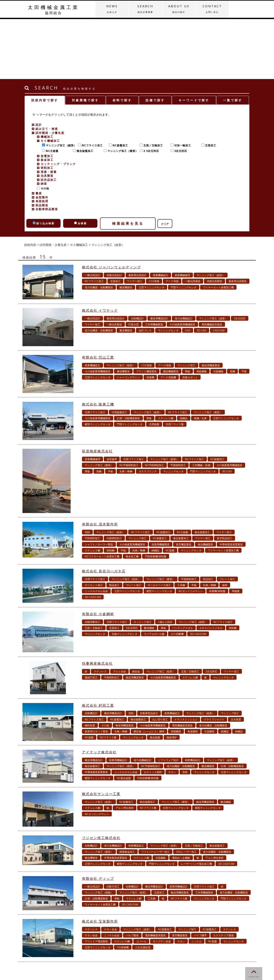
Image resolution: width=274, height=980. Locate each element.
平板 (244, 311)
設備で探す (155, 40)
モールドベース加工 (159, 525)
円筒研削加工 (92, 478)
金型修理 (112, 399)
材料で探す (122, 40)
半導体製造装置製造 (231, 484)
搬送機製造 (126, 227)
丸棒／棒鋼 (126, 411)
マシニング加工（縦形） (60, 85)
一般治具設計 (92, 215)
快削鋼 (110, 490)
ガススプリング (148, 411)
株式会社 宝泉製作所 (100, 861)
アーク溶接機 (168, 317)
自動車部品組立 (149, 653)
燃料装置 (90, 665)
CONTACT (212, 9)
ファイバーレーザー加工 (155, 792)
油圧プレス (145, 270)
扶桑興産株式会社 (97, 603)
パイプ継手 (200, 875)
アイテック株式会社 (99, 692)
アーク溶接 (172, 221)
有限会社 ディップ (98, 818)
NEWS (112, 9)
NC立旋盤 (51, 91)
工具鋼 (181, 525)
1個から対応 (165, 562)
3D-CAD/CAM (93, 537)
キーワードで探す (194, 40)
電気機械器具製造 (212, 264)
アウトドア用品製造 (96, 881)
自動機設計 (137, 258)
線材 (225, 525)
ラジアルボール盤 (154, 574)
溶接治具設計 (114, 215)
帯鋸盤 (236, 531)
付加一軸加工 (182, 85)
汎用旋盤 (154, 364)
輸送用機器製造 (211, 305)
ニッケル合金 (112, 875)
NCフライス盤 (108, 677)
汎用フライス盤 (175, 364)
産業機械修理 (182, 215)
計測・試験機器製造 (128, 358)
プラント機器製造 (146, 311)
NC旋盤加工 (119, 85)
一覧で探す (233, 40)
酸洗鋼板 (149, 568)
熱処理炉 (172, 677)
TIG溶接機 (123, 887)
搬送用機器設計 (159, 258)
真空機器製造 (184, 484)
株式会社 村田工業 (98, 645)
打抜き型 (134, 264)
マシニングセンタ (168, 270)
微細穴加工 (91, 617)
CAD (188, 270)
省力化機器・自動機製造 (99, 227)
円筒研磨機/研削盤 (156, 496)
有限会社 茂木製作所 (100, 464)
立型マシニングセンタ (152, 227)
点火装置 (236, 659)
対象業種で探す (85, 40)
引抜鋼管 (209, 671)
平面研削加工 (178, 405)
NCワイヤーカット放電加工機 (102, 496)
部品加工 (208, 519)
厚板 (188, 311)
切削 (87, 472)
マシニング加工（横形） (122, 91)
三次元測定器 (143, 887)
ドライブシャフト (214, 659)
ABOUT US (179, 9)
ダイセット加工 (94, 525)
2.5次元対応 (150, 91)
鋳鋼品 (184, 358)
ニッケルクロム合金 (96, 531)
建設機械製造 (171, 311)
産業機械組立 (161, 215)
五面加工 (210, 85)
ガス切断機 (177, 574)
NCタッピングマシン (97, 754)
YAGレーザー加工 (186, 792)
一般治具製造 (193, 221)
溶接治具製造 (214, 221)
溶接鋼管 (176, 671)
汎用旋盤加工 (119, 352)
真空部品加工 (225, 478)
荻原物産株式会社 (97, 391)
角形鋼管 (193, 671)
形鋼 (232, 311)
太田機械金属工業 (54, 10)
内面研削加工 (114, 478)
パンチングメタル (183, 568)
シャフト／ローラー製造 (99, 484)
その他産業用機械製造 (182, 264)
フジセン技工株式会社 (101, 778)
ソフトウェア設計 (168, 700)
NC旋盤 (170, 490)
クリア (165, 164)
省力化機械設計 (184, 258)
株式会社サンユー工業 (101, 734)
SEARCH (145, 9)
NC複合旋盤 (124, 718)
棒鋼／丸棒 (200, 358)
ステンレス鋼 (166, 358)
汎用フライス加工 (95, 352)
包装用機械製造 (161, 484)
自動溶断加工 (92, 562)
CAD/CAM (219, 270)
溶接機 (150, 317)
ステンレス (100, 611)
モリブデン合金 (162, 881)
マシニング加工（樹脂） (99, 833)
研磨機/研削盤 (217, 531)
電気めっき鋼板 (181, 798)
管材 (185, 712)
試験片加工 (113, 827)
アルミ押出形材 (125, 748)
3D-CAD (202, 270)
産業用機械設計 (118, 700)
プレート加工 (227, 519)
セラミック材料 (153, 712)
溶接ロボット (190, 317)
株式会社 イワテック (100, 250)
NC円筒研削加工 (154, 405)
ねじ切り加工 (160, 659)
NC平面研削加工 (129, 405)
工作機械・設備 (201, 405)
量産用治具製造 (238, 221)
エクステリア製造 (223, 875)
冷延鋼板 (218, 311)
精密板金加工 (127, 792)
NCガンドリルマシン (191, 531)
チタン (172, 712)
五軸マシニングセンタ (125, 574)
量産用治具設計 (137, 215)
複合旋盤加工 (84, 91)
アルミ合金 (119, 611)
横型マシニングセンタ (98, 364)
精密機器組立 (193, 700)
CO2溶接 (154, 221)
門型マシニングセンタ (184, 227)
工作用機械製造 (154, 264)
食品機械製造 (205, 484)
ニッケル (197, 881)
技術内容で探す (45, 40)
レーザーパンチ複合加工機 (197, 804)
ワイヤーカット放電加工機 (218, 227)
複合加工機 (132, 496)
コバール (141, 881)
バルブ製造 (132, 875)
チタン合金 (110, 869)
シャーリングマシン (128, 317)
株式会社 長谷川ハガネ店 (104, 511)
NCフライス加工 (91, 85)
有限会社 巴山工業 (98, 297)
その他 (44, 128)
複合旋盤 (155, 677)
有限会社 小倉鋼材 (98, 554)
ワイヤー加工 (135, 221)
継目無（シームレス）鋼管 (149, 671)
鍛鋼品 (225, 671)
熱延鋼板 (202, 311)
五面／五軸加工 (152, 85)
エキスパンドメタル (211, 568)
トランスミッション (186, 659)
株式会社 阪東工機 (98, 344)
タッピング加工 (143, 562)
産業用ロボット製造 (96, 671)
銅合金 (136, 611)
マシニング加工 (186, 305)
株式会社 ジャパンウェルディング (112, 207)
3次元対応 (180, 91)
